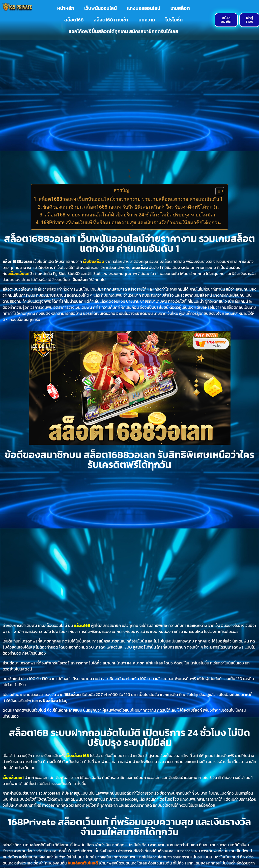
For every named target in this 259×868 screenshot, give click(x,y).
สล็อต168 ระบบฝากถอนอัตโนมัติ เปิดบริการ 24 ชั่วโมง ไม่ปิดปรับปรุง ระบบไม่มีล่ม (131, 215)
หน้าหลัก (66, 8)
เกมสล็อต (180, 8)
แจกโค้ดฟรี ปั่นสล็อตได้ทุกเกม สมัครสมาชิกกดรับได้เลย (124, 31)
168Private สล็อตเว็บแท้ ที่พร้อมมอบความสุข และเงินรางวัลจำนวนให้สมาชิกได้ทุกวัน (131, 223)
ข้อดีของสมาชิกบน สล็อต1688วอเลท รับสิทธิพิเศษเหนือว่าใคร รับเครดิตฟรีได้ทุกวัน (131, 207)
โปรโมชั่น (174, 20)
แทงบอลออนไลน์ (143, 8)
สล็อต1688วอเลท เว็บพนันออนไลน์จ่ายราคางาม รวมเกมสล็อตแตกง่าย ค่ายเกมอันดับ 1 (131, 199)
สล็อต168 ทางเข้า (111, 20)
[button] (129, 171)
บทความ (147, 20)
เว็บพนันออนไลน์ (100, 8)
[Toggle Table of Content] (217, 191)
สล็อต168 (74, 20)
